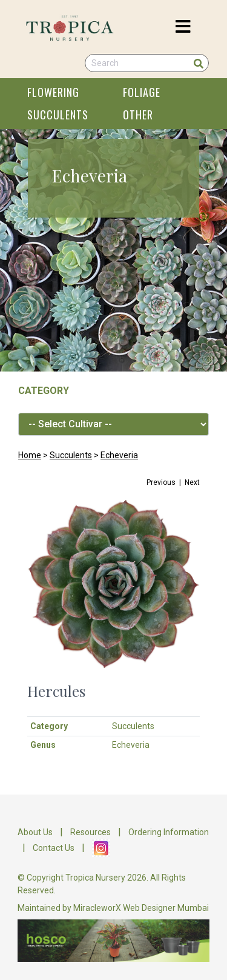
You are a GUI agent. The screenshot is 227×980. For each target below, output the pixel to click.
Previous (161, 482)
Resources (90, 832)
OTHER (138, 115)
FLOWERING (53, 92)
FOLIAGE (142, 92)
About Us (35, 832)
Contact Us (54, 848)
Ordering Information (169, 832)
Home (30, 455)
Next (192, 482)
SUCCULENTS (58, 115)
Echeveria (119, 455)
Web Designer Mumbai (166, 908)
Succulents (71, 455)
